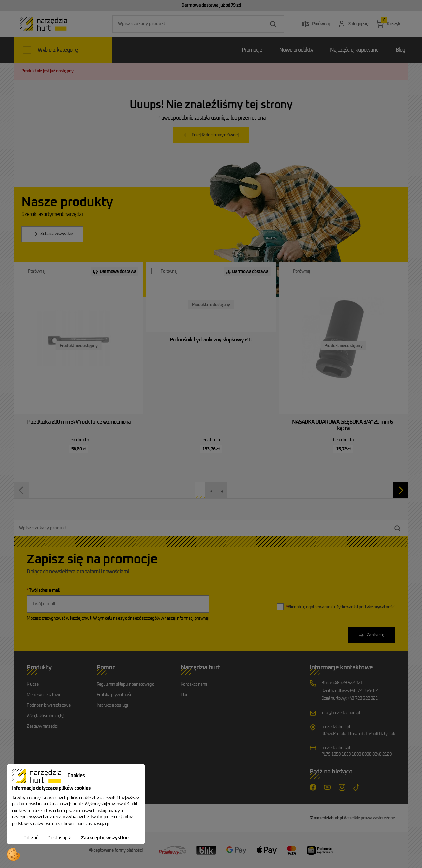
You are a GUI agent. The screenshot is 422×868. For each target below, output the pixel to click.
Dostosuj (60, 838)
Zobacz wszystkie (52, 234)
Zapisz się (372, 635)
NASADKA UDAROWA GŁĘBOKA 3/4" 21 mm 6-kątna (343, 425)
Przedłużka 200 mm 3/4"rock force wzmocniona (79, 422)
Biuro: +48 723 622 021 (342, 683)
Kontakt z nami (194, 684)
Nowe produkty (296, 50)
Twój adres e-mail (43, 591)
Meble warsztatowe (44, 695)
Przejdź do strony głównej (211, 135)
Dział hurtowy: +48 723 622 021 (350, 699)
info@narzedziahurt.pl (341, 713)
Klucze (32, 684)
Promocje (252, 50)
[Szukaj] (198, 24)
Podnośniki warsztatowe (48, 705)
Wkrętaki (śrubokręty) (45, 716)
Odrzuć (31, 838)
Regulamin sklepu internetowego (125, 684)
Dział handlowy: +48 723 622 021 (351, 691)
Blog (400, 50)
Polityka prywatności (115, 695)
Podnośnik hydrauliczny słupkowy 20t (211, 340)
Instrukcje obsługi (112, 705)
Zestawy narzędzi (42, 727)
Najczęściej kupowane (354, 50)
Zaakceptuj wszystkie (105, 838)
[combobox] (198, 24)
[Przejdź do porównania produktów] (316, 24)
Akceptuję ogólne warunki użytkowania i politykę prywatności (341, 607)
